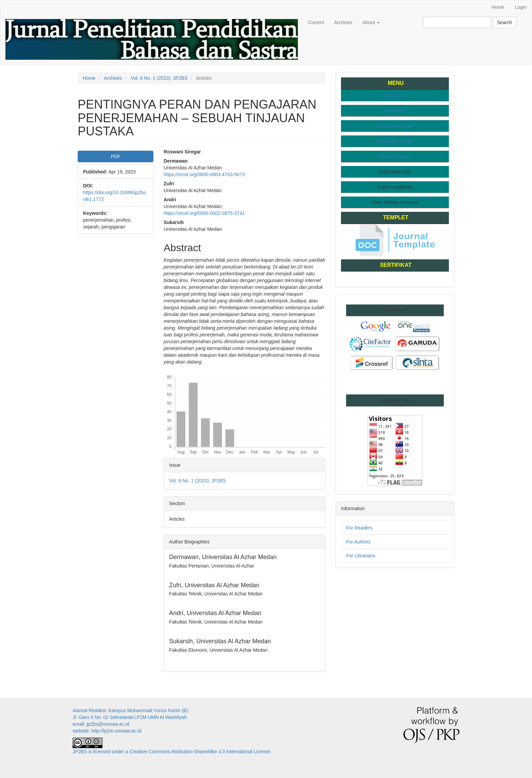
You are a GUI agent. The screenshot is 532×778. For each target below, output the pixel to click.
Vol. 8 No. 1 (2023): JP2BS (159, 78)
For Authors (358, 542)
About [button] (371, 22)
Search (505, 22)
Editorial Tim (395, 95)
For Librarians (361, 556)
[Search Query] (457, 22)
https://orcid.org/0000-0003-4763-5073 (204, 174)
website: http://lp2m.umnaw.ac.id (107, 731)
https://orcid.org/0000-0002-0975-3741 (204, 213)
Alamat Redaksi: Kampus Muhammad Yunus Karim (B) (131, 710)
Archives (343, 22)
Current (316, 22)
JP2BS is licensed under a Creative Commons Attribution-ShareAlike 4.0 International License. (172, 752)
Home (498, 7)
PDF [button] (116, 156)
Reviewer (395, 111)
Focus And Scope (395, 126)
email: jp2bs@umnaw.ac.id (101, 724)
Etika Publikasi (395, 156)
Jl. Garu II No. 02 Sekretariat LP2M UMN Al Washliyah (130, 717)
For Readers (359, 528)
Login (521, 7)
